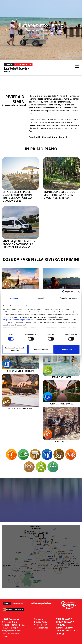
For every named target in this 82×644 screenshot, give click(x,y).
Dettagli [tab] (41, 298)
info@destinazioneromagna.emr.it (16, 320)
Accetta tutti (67, 349)
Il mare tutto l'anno (41, 25)
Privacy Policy (41, 622)
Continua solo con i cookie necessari (15, 349)
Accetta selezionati (41, 349)
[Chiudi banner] (79, 292)
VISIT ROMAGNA (64, 619)
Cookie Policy (40, 625)
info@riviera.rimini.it (11, 631)
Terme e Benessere (62, 377)
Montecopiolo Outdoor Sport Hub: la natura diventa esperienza (60, 195)
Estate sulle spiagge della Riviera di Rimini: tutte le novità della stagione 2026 (18, 196)
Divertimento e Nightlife (20, 371)
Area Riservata (41, 628)
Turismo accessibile (67, 631)
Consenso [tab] (14, 298)
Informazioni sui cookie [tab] (68, 298)
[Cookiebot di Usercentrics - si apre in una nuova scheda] (64, 292)
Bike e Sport (61, 441)
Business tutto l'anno (61, 404)
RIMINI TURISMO (64, 628)
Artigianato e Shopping (20, 409)
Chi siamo (39, 619)
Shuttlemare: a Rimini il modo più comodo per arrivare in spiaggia (19, 244)
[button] (6, 30)
